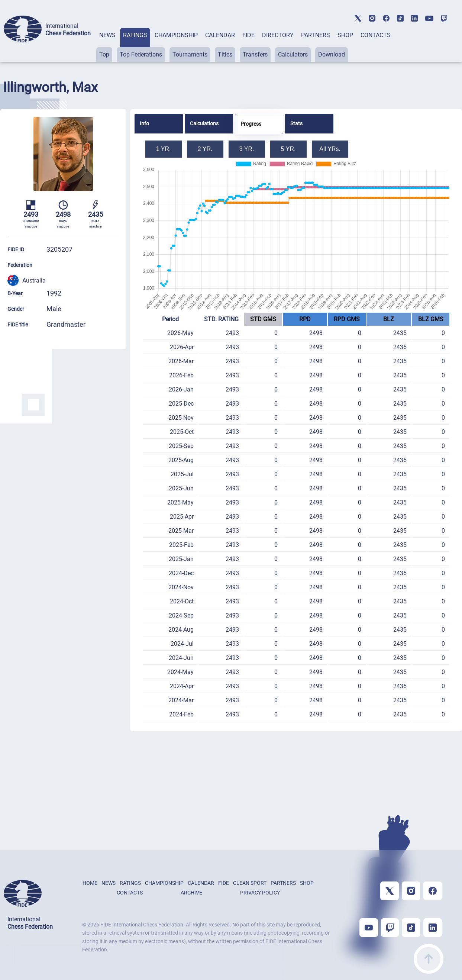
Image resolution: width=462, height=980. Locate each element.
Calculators (293, 54)
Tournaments (190, 54)
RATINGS (135, 35)
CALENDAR (220, 35)
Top (104, 54)
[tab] (107, 45)
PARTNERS (316, 35)
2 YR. (205, 149)
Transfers (255, 54)
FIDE (248, 35)
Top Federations (141, 54)
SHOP (345, 35)
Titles (225, 54)
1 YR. (164, 149)
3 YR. (247, 149)
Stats (296, 123)
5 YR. (288, 149)
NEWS (107, 35)
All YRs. (330, 149)
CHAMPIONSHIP (176, 35)
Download (332, 54)
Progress (251, 124)
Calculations (204, 123)
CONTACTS (376, 35)
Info (144, 123)
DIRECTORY (278, 35)
